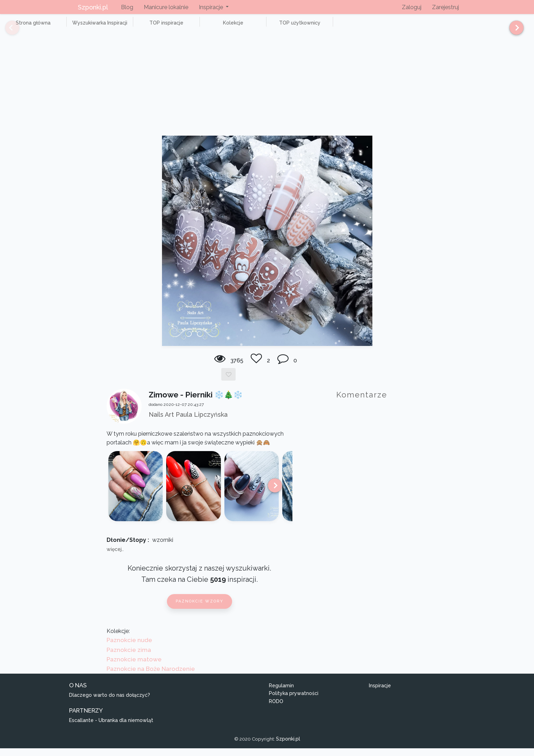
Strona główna (28, 27)
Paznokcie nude (129, 648)
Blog (127, 7)
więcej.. (115, 557)
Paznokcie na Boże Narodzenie (151, 676)
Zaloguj (412, 7)
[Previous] (7, 31)
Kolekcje (196, 27)
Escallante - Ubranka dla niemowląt (111, 728)
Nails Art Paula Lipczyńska (188, 422)
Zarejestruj (445, 7)
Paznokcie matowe (134, 667)
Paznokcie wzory (200, 609)
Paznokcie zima (129, 658)
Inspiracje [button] (212, 7)
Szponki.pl (93, 7)
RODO (276, 709)
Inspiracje (380, 693)
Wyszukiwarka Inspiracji (84, 27)
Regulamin (281, 693)
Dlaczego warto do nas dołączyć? (110, 703)
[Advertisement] (267, 91)
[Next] (514, 31)
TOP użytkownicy (252, 27)
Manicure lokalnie (166, 7)
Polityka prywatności (294, 701)
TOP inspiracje (140, 27)
